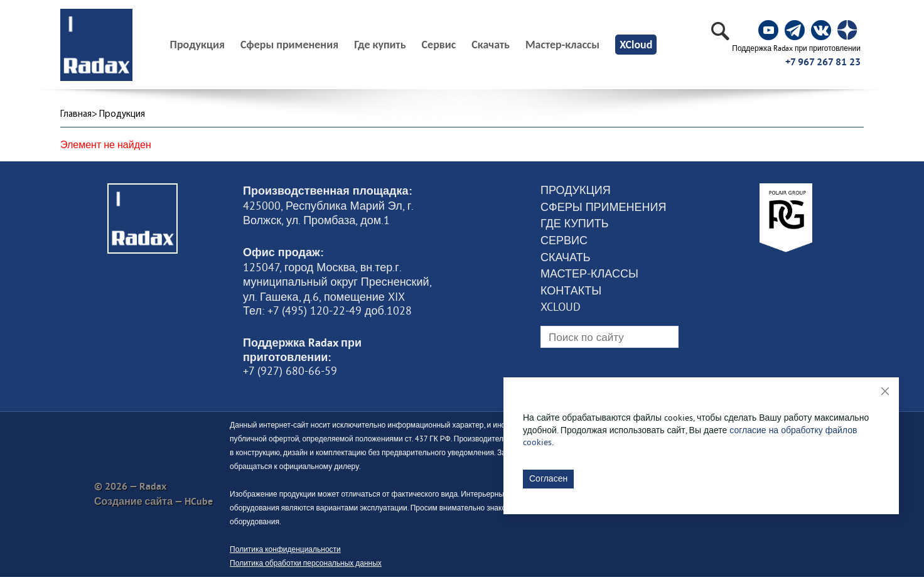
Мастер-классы (562, 45)
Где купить (380, 45)
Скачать (491, 45)
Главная (76, 115)
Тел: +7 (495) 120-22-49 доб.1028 (327, 311)
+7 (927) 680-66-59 (290, 371)
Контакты (571, 291)
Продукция (576, 190)
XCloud (636, 45)
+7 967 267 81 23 (823, 62)
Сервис (439, 45)
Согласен (548, 478)
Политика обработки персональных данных (306, 563)
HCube (199, 501)
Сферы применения (289, 45)
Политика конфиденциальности (285, 549)
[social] (768, 30)
